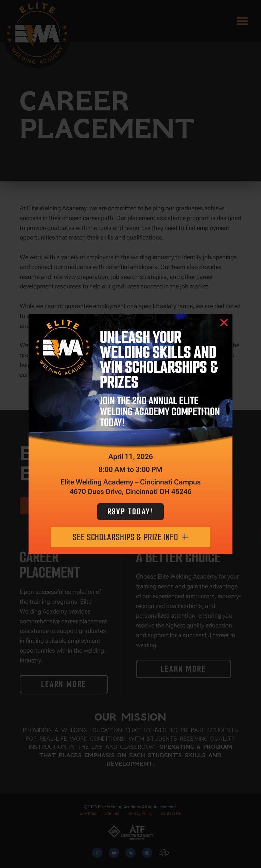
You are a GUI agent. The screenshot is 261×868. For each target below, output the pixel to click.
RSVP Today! (131, 511)
